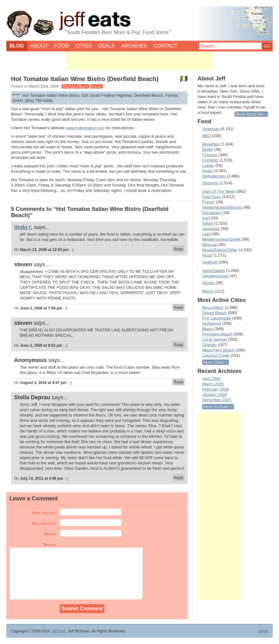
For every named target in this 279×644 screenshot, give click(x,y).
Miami (208, 329)
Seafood (210, 262)
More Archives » (218, 407)
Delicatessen (214, 176)
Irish (206, 218)
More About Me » (251, 114)
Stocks (208, 283)
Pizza (207, 255)
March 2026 (213, 384)
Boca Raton (213, 307)
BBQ (206, 136)
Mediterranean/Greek (221, 239)
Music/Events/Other (220, 250)
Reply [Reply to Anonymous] (179, 382)
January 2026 (215, 394)
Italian (97, 86)
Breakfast (211, 144)
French (208, 202)
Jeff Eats (58, 631)
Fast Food (211, 197)
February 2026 (216, 389)
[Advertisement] (139, 61)
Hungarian (212, 213)
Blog (17, 46)
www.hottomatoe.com (85, 128)
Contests (210, 160)
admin (263, 631)
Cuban (208, 165)
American (211, 129)
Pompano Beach (217, 334)
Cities (84, 46)
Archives (134, 46)
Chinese (210, 155)
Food (61, 46)
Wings (208, 291)
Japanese (211, 229)
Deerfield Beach (75, 86)
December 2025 (217, 400)
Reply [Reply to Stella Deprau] (179, 478)
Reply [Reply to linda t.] (179, 249)
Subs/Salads (214, 271)
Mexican (210, 245)
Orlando (209, 345)
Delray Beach (214, 313)
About (39, 46)
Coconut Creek (216, 355)
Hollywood (212, 323)
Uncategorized (215, 276)
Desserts (210, 183)
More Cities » (216, 362)
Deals (106, 46)
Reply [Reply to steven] (179, 308)
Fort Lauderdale (217, 318)
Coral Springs (215, 339)
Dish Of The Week (219, 191)
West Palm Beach (218, 350)
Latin (207, 234)
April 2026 (211, 378)
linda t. (23, 227)
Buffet (208, 149)
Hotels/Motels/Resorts (222, 207)
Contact (165, 46)
